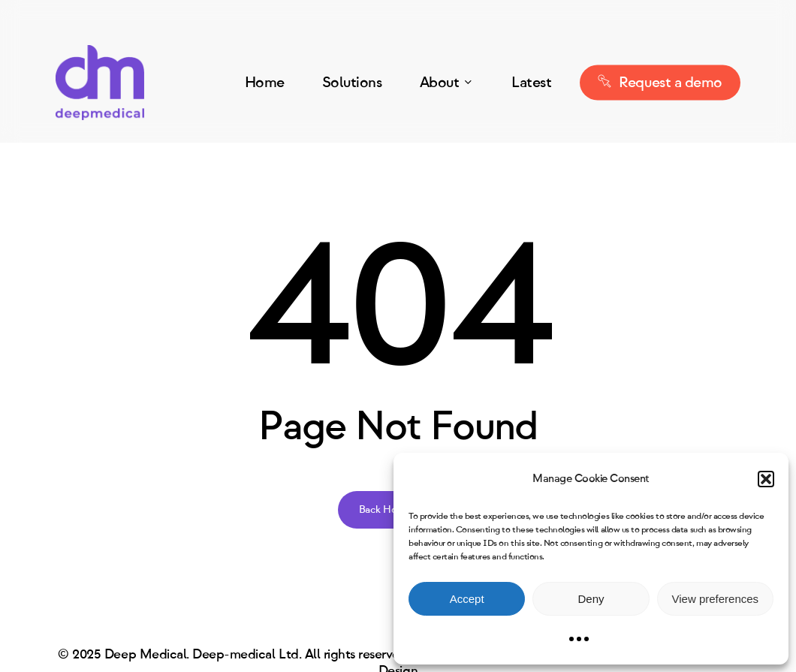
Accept (467, 599)
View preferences (716, 599)
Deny (591, 599)
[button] (766, 479)
